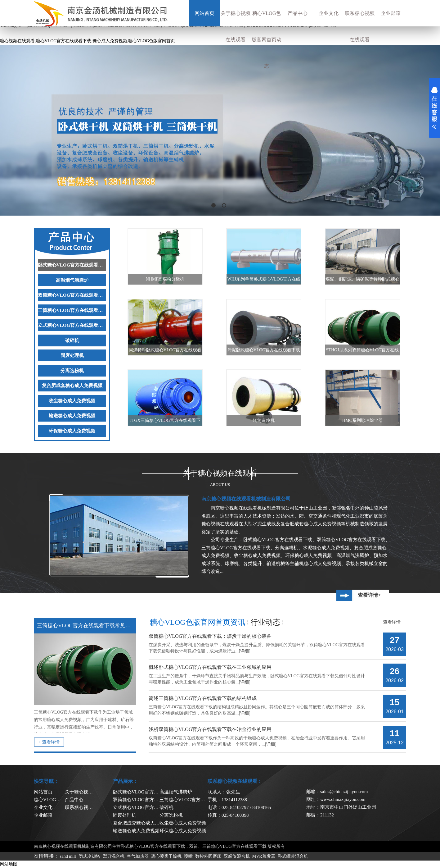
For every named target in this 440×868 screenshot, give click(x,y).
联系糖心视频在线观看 (360, 26)
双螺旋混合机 (237, 856)
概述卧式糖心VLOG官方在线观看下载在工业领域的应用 (210, 667)
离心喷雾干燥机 (166, 856)
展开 (434, 108)
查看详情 (392, 622)
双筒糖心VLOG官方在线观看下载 (72, 295)
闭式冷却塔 (89, 856)
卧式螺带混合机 (293, 856)
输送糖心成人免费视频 (72, 416)
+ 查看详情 (49, 742)
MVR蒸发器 (264, 856)
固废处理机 (72, 355)
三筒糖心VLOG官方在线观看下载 (72, 310)
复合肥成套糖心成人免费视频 (72, 386)
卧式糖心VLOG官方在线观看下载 (72, 265)
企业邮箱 (391, 13)
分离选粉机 (72, 371)
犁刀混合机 (114, 856)
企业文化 (329, 13)
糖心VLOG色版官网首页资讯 (198, 622)
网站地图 (9, 864)
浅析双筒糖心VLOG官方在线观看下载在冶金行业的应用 (210, 729)
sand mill (68, 856)
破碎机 (72, 340)
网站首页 (204, 13)
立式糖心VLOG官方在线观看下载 (72, 325)
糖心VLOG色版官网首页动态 (267, 40)
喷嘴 (188, 856)
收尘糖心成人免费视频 (72, 401)
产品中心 (298, 13)
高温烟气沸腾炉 (72, 280)
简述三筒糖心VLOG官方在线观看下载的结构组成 (203, 698)
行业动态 (265, 622)
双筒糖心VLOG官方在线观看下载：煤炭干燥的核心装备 (210, 636)
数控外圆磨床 (208, 856)
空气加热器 (138, 856)
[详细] (245, 651)
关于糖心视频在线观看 (236, 26)
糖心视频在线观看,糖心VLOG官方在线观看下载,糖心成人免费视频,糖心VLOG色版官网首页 (88, 41)
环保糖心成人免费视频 (72, 431)
